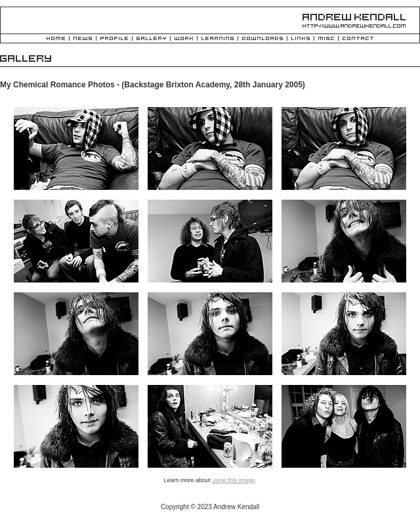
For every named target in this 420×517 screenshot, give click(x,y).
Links (301, 39)
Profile (114, 39)
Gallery (151, 39)
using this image (233, 480)
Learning (218, 39)
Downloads (262, 39)
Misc (326, 39)
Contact (358, 39)
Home (56, 39)
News (83, 39)
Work (184, 39)
